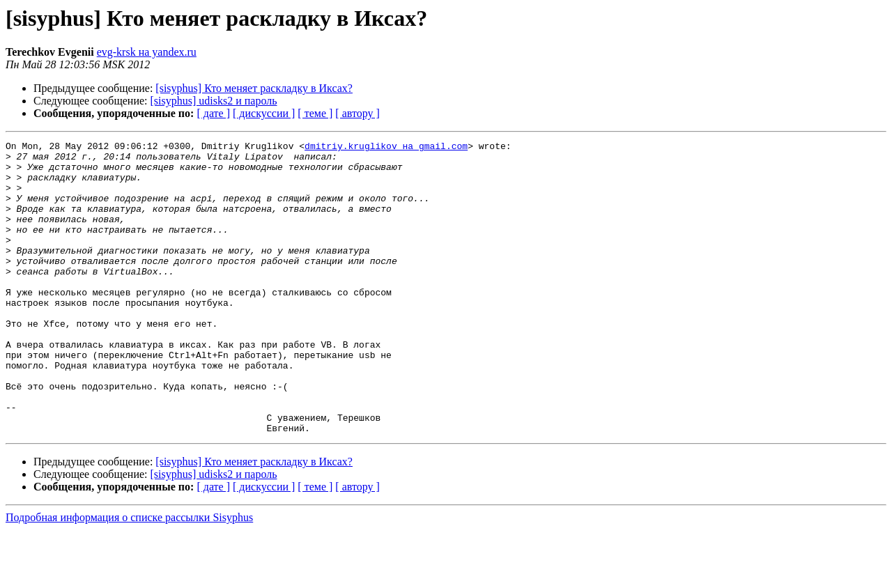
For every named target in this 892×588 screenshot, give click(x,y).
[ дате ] (213, 113)
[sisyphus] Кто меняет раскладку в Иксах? (254, 88)
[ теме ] (315, 113)
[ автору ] (357, 113)
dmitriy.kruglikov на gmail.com (386, 148)
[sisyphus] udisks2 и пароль (214, 101)
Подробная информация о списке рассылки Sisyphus (129, 576)
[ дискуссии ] (264, 113)
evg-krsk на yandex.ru (147, 52)
